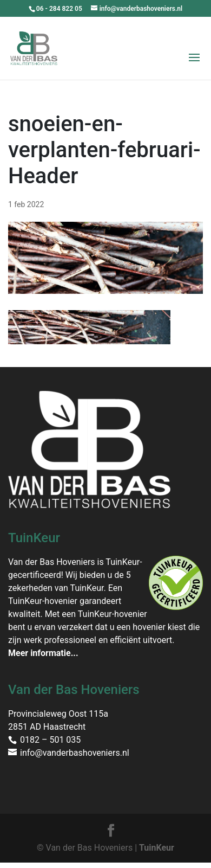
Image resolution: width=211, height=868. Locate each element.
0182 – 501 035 (50, 740)
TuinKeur (157, 848)
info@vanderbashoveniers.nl (75, 753)
